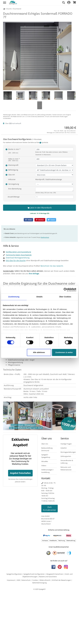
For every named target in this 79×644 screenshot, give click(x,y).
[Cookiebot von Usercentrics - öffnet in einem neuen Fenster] (65, 290)
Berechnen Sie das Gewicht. (52, 266)
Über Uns (45, 444)
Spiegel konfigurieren (14, 574)
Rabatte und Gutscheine (48, 577)
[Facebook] (28, 220)
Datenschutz (26, 580)
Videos (44, 466)
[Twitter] (51, 220)
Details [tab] (39, 297)
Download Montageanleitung (18, 258)
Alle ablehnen (39, 352)
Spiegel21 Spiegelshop (46, 456)
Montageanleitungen (68, 452)
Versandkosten (71, 131)
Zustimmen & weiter (64, 352)
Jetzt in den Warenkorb (40, 208)
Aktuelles (45, 461)
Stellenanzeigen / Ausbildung (48, 471)
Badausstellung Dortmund (47, 449)
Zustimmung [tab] (14, 297)
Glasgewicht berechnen (55, 574)
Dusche (9, 9)
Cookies (35, 580)
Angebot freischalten (20, 473)
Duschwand (17, 9)
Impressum (11, 580)
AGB (18, 580)
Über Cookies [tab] (65, 297)
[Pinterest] (40, 220)
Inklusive (12, 179)
